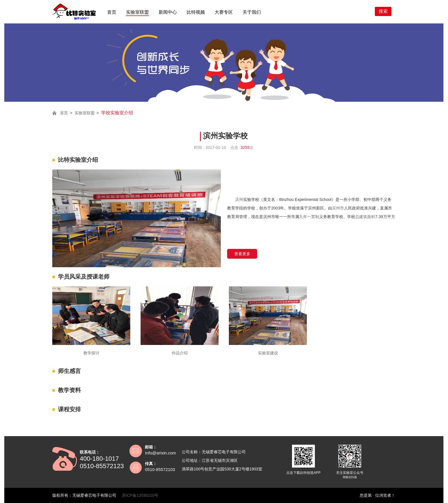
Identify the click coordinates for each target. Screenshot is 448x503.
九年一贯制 (309, 217)
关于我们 (252, 12)
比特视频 (196, 12)
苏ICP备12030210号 (140, 495)
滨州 (239, 199)
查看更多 (242, 254)
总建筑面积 (365, 217)
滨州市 (338, 208)
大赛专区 (224, 12)
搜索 (383, 11)
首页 (112, 12)
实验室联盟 (137, 12)
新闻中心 (168, 12)
